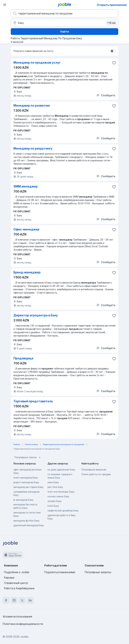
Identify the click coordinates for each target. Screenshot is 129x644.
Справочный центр (16, 583)
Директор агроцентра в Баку (36, 315)
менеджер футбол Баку (26, 521)
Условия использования (17, 616)
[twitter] (22, 600)
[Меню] (5, 5)
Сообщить (106, 95)
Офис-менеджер (26, 229)
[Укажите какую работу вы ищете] (64, 13)
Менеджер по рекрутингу (33, 148)
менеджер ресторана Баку (28, 487)
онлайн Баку (55, 501)
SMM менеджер (26, 186)
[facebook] (6, 600)
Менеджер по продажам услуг (37, 63)
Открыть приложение (112, 5)
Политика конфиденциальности (23, 624)
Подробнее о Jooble (17, 572)
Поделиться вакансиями (60, 572)
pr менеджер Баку (23, 500)
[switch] (113, 51)
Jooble (24, 637)
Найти (65, 32)
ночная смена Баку (58, 496)
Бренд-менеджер (27, 272)
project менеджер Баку (26, 482)
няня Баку (53, 482)
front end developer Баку (61, 492)
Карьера (9, 578)
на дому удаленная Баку (61, 470)
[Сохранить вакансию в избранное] (114, 63)
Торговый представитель (33, 401)
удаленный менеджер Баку (29, 525)
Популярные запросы (98, 572)
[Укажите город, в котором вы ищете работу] (64, 23)
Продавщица (23, 358)
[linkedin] (30, 600)
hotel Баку (53, 506)
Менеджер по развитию (32, 105)
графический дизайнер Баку (63, 510)
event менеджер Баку (26, 478)
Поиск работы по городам (96, 474)
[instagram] (14, 600)
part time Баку (55, 487)
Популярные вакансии (94, 470)
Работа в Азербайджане (19, 588)
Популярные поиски (28, 457)
